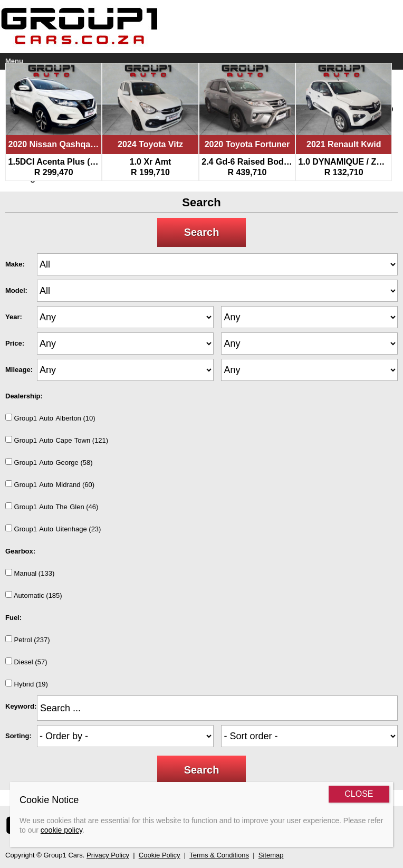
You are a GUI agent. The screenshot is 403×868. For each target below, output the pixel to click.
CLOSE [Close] (359, 794)
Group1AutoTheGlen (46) (52, 507)
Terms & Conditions (219, 855)
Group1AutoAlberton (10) (50, 418)
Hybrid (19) (27, 684)
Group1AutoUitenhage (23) (53, 529)
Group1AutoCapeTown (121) (57, 440)
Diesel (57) (26, 662)
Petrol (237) (28, 640)
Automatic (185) (34, 595)
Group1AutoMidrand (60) (50, 484)
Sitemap (271, 855)
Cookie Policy (160, 855)
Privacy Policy (108, 855)
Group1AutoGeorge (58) (49, 462)
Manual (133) (30, 573)
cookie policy (61, 830)
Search (202, 232)
